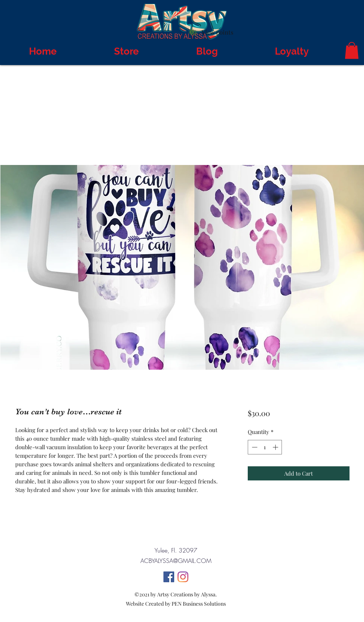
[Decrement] (254, 447)
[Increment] (276, 447)
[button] (352, 50)
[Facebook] (169, 577)
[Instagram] (183, 577)
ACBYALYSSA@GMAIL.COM (176, 561)
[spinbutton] (265, 447)
